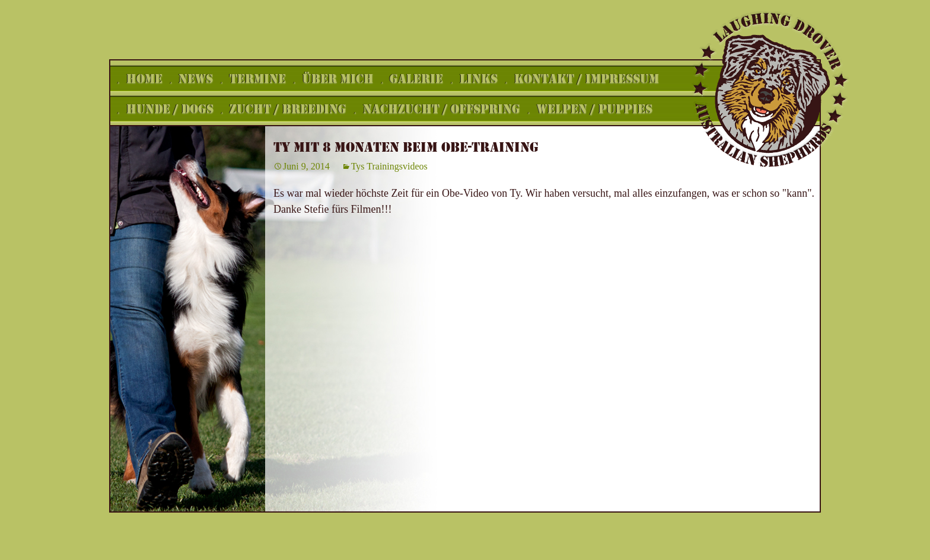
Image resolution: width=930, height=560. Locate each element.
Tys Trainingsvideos (389, 166)
